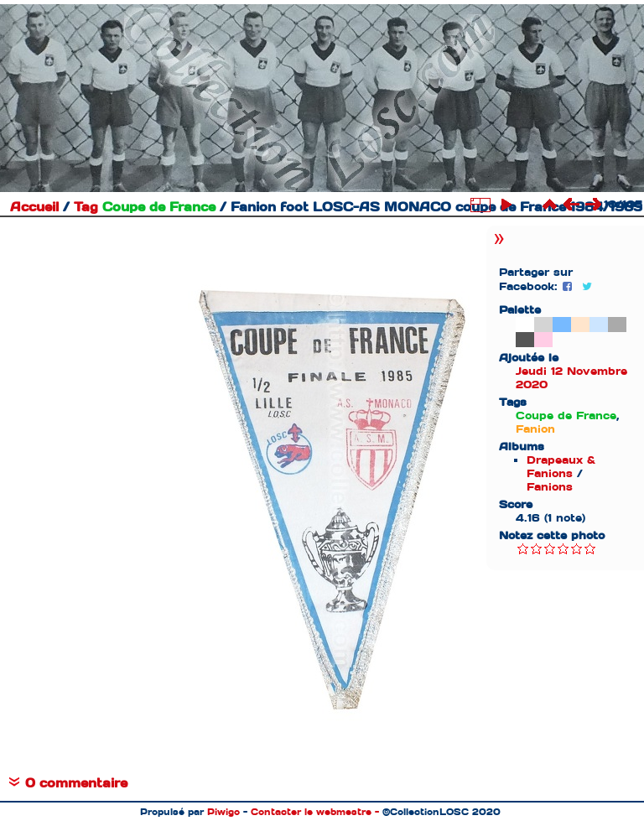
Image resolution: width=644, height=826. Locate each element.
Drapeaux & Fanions (561, 467)
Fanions (550, 487)
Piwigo (223, 812)
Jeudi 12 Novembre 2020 (571, 378)
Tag (86, 207)
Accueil (34, 207)
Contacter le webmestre (311, 812)
